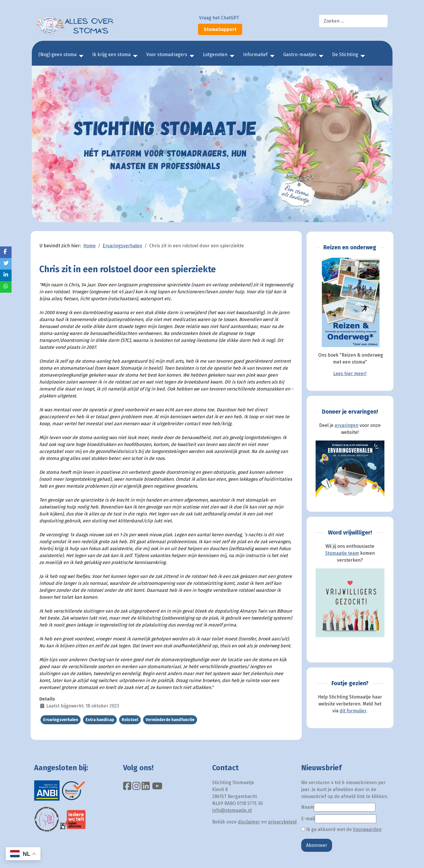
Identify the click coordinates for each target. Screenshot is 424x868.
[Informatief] (271, 56)
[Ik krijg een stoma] (134, 56)
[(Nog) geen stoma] (80, 56)
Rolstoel (130, 720)
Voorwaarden (367, 829)
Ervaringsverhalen (61, 720)
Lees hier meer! (350, 374)
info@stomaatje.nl (232, 810)
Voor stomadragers (167, 55)
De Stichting (345, 55)
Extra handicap (100, 720)
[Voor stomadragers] (191, 56)
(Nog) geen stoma (58, 55)
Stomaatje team (342, 553)
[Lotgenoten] (231, 56)
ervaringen (347, 425)
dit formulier (353, 711)
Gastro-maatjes (300, 55)
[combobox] (353, 21)
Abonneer (317, 845)
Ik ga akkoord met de (341, 829)
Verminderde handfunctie (170, 720)
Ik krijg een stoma (111, 55)
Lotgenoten (215, 55)
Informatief (255, 55)
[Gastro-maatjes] (320, 56)
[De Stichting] (362, 56)
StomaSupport (220, 29)
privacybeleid (282, 822)
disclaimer (249, 822)
